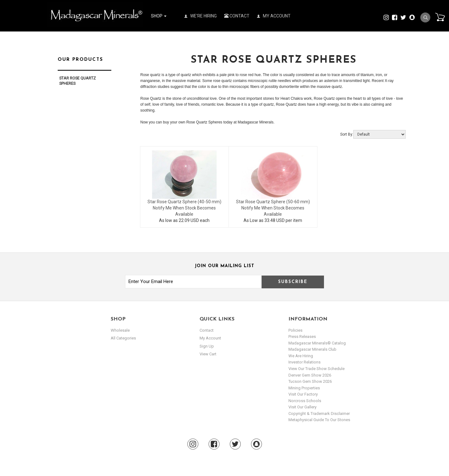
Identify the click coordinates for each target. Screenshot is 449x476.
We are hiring (301, 356)
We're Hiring (200, 16)
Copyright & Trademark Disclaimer (319, 413)
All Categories (123, 338)
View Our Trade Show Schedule (316, 369)
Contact (237, 16)
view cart (208, 354)
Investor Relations (304, 362)
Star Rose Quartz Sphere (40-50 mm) (184, 202)
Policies (295, 330)
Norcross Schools (305, 401)
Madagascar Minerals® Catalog (317, 343)
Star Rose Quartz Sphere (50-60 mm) (273, 202)
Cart (440, 17)
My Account (274, 16)
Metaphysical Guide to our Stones (319, 420)
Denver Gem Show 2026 (310, 375)
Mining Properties (304, 388)
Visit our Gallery (302, 407)
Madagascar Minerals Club (312, 349)
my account (210, 338)
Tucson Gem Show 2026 (310, 381)
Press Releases (302, 337)
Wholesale (120, 330)
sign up (207, 346)
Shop (159, 16)
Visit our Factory (303, 394)
